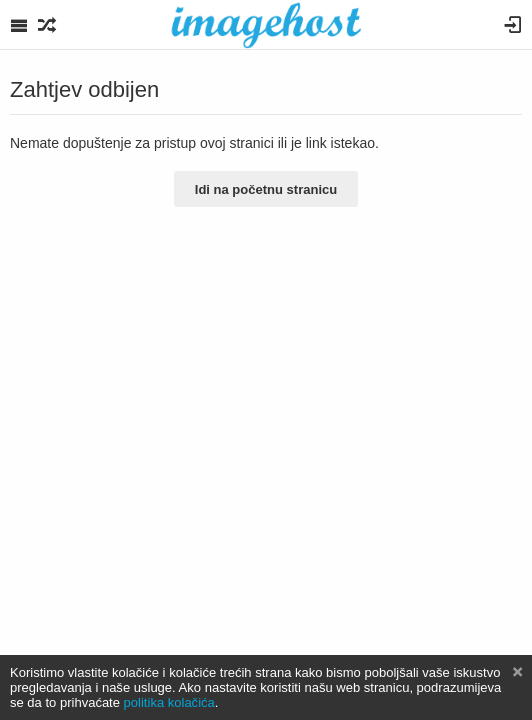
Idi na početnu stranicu (266, 189)
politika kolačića (169, 702)
